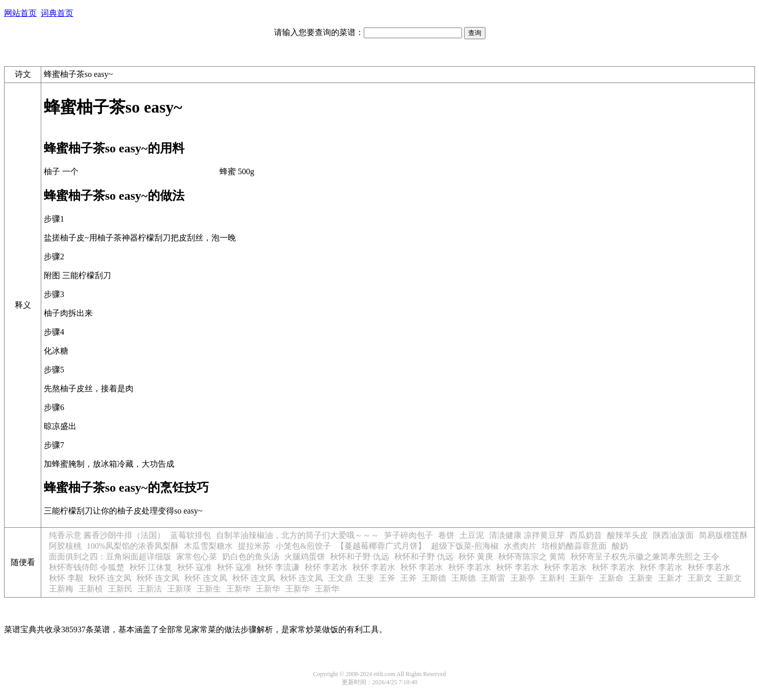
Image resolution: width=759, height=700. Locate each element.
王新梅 (61, 589)
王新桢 (91, 589)
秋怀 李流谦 (278, 567)
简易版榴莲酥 (723, 535)
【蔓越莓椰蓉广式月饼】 (381, 546)
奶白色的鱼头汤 (251, 557)
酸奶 (620, 546)
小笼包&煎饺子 (303, 546)
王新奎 (641, 578)
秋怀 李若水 (326, 567)
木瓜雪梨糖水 (208, 546)
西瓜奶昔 (586, 535)
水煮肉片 (520, 546)
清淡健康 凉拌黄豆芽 (527, 535)
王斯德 (434, 578)
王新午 (582, 578)
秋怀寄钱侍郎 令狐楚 (87, 567)
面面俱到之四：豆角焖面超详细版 (110, 557)
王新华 (238, 589)
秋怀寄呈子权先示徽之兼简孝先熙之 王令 (645, 557)
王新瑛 (179, 589)
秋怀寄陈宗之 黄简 (532, 557)
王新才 (670, 578)
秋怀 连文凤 (110, 578)
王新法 (150, 589)
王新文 (700, 578)
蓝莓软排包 (191, 535)
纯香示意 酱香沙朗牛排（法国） (107, 535)
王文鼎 (340, 578)
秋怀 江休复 (151, 567)
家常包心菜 (197, 557)
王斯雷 (493, 578)
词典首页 (57, 13)
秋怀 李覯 (66, 578)
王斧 (387, 578)
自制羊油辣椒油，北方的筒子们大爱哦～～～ (297, 535)
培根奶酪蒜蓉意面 (574, 546)
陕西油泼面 (673, 535)
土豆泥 (472, 535)
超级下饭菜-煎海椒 (465, 546)
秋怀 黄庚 (476, 557)
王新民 (120, 589)
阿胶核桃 (65, 546)
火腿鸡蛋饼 (305, 557)
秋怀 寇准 (195, 567)
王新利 (552, 578)
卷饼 (446, 535)
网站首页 (20, 13)
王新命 (611, 578)
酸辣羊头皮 (628, 535)
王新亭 (523, 578)
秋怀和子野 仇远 (360, 557)
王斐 (366, 578)
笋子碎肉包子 (409, 535)
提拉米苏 (254, 546)
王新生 (209, 589)
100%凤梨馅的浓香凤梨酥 (133, 546)
